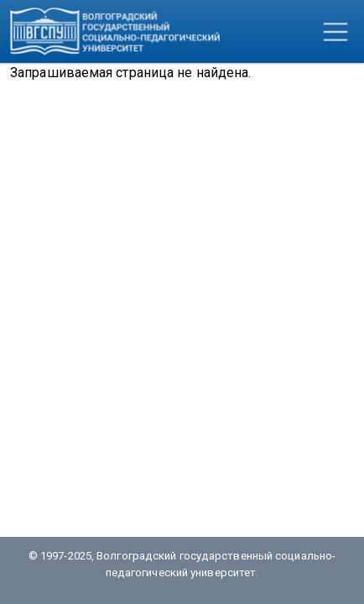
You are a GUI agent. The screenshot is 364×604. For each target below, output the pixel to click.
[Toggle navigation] (335, 32)
